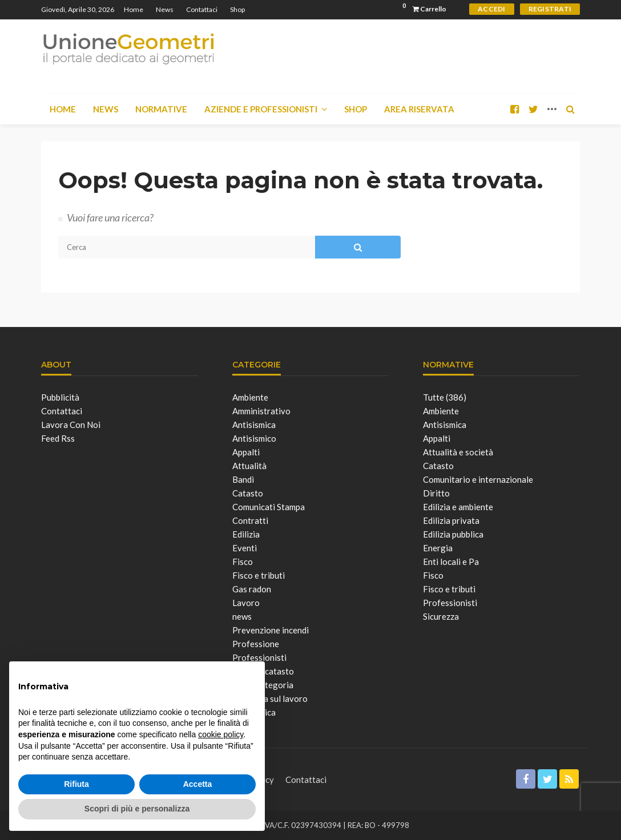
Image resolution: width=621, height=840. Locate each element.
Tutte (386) (445, 397)
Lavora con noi (71, 425)
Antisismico (254, 438)
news (242, 616)
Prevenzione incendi (271, 630)
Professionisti (450, 603)
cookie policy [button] (221, 734)
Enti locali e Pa (451, 562)
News (165, 9)
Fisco (243, 562)
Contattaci (202, 9)
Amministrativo (261, 411)
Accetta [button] (198, 784)
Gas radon (252, 589)
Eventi (245, 548)
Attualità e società (458, 452)
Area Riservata (419, 109)
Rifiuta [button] (76, 784)
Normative (161, 109)
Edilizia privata (451, 520)
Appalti (246, 452)
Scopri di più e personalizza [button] (137, 809)
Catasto (248, 493)
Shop (237, 9)
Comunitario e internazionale (478, 479)
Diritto (436, 493)
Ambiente (250, 397)
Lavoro (246, 603)
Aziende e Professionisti (261, 109)
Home (134, 9)
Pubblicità (60, 397)
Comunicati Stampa (269, 507)
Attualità (249, 466)
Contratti (250, 520)
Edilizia (246, 534)
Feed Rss (58, 438)
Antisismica (254, 425)
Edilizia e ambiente (458, 507)
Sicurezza (441, 616)
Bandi (243, 479)
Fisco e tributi (259, 575)
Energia (438, 548)
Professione (256, 644)
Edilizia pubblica (453, 534)
